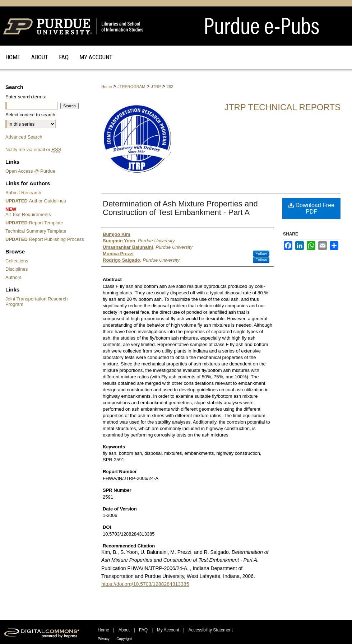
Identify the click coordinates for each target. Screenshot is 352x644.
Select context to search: (31, 115)
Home (106, 87)
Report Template (34, 223)
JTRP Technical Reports (282, 107)
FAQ (143, 630)
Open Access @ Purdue (30, 171)
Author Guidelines (36, 201)
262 (170, 87)
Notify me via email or (33, 150)
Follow (261, 253)
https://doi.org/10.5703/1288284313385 (145, 584)
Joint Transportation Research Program (36, 302)
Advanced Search (24, 137)
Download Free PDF (311, 208)
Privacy (104, 639)
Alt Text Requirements (46, 212)
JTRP (156, 87)
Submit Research (23, 193)
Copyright (124, 639)
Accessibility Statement (211, 630)
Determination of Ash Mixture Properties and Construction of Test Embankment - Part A (180, 208)
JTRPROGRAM (131, 87)
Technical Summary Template (36, 231)
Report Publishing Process (45, 239)
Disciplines (17, 269)
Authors (13, 277)
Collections (17, 261)
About (124, 630)
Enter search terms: (26, 97)
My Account (168, 630)
